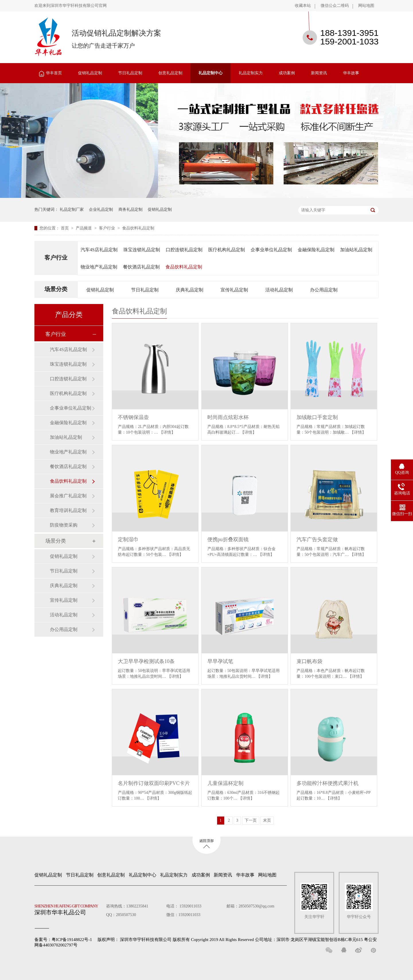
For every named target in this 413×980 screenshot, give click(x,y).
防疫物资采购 (64, 525)
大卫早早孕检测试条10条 (146, 661)
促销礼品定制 (90, 73)
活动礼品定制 (279, 290)
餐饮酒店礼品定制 (141, 267)
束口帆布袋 (309, 661)
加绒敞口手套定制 (317, 417)
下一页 (251, 820)
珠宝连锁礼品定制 (142, 250)
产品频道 (84, 228)
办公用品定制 (324, 290)
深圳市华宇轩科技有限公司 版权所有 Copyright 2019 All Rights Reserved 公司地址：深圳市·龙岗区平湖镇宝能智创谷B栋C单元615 (241, 940)
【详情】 (167, 432)
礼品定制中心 (211, 73)
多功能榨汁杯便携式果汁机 (328, 783)
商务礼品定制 (130, 210)
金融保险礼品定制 (316, 250)
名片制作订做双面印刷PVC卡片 (154, 783)
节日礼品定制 (130, 73)
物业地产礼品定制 (99, 267)
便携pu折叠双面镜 (228, 539)
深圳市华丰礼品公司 (69, 908)
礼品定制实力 (251, 73)
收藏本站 (303, 6)
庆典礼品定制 (190, 290)
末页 (267, 820)
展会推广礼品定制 (68, 496)
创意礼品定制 (170, 73)
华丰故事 (351, 73)
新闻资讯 (319, 73)
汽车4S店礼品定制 (99, 250)
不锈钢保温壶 (133, 417)
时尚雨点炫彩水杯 (228, 417)
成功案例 (287, 73)
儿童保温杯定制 (225, 783)
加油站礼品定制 (356, 250)
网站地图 (366, 6)
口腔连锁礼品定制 (184, 250)
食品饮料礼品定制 (138, 228)
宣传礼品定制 (234, 290)
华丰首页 (54, 73)
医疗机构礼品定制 (227, 250)
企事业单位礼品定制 (271, 250)
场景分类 (56, 289)
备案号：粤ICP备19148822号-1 (63, 940)
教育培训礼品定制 (68, 510)
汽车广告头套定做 (317, 539)
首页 (65, 228)
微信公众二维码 (335, 6)
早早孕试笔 (220, 661)
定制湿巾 (128, 539)
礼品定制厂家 (72, 210)
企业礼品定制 (101, 210)
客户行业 (108, 228)
